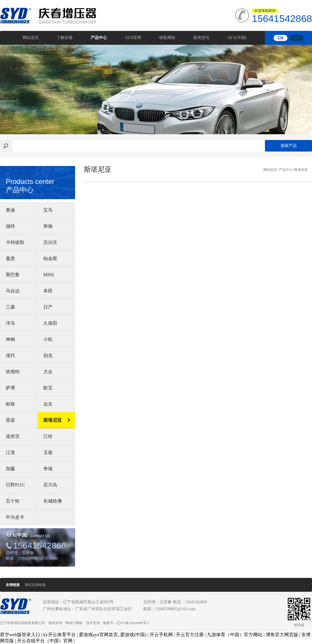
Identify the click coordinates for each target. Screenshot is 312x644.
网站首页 (31, 38)
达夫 (48, 404)
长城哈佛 (53, 501)
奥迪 (10, 210)
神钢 (10, 339)
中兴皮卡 (15, 517)
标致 (10, 404)
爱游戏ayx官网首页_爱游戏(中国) (113, 635)
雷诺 (10, 420)
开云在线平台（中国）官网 (45, 641)
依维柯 (13, 372)
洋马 (10, 323)
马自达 (13, 291)
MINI (49, 275)
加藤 (10, 469)
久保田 (50, 323)
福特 (10, 226)
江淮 (10, 452)
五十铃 (13, 501)
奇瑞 (48, 469)
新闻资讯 (201, 38)
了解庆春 (65, 38)
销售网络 (167, 38)
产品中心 (99, 38)
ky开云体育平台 (60, 635)
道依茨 (13, 436)
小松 (48, 339)
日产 (48, 307)
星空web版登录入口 (20, 635)
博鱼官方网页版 (282, 635)
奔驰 (48, 226)
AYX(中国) (237, 38)
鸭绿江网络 (74, 623)
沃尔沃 (50, 242)
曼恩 (10, 258)
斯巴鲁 (13, 275)
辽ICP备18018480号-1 (133, 623)
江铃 (48, 436)
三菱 (10, 307)
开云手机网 (161, 635)
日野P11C (15, 485)
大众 (48, 372)
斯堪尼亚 (53, 420)
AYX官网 (133, 38)
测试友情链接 (35, 585)
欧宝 (48, 388)
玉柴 (48, 452)
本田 (48, 291)
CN (280, 38)
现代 (10, 355)
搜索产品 (289, 146)
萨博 (10, 388)
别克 (48, 355)
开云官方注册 (190, 635)
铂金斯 (50, 258)
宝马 (48, 210)
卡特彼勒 (15, 242)
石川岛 (50, 485)
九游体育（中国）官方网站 (235, 635)
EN (297, 38)
